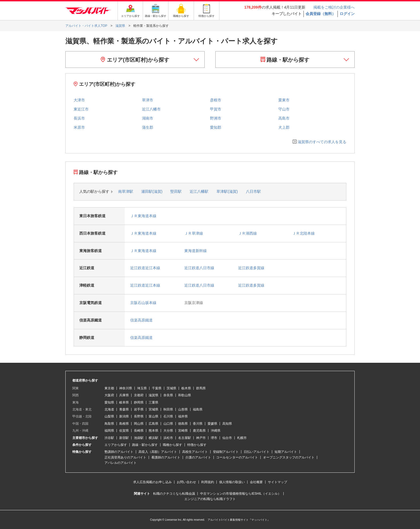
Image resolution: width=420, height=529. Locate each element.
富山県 (153, 416)
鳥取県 (109, 424)
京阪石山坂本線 (143, 303)
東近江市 (81, 109)
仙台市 (227, 438)
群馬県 (201, 388)
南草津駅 (126, 191)
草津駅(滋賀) (227, 191)
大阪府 (109, 395)
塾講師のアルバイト (119, 452)
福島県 (198, 409)
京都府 (139, 395)
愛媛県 (212, 424)
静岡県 (139, 402)
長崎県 (139, 431)
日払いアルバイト (257, 452)
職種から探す (172, 445)
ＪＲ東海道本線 (143, 216)
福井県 (183, 416)
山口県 (168, 424)
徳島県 (183, 424)
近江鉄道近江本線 (145, 268)
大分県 (168, 431)
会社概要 (256, 482)
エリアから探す (116, 445)
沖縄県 (216, 431)
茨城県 (171, 388)
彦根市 (216, 100)
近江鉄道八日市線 (199, 268)
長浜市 (79, 118)
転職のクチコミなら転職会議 (174, 494)
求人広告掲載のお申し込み (152, 482)
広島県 (153, 424)
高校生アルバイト (195, 452)
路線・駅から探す (285, 60)
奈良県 (168, 395)
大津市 (79, 100)
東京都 (109, 388)
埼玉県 (142, 388)
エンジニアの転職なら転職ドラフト (210, 499)
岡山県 (139, 424)
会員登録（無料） (321, 14)
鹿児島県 (199, 431)
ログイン (347, 14)
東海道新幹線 (196, 251)
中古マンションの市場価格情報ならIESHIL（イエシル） (241, 494)
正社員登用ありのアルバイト (125, 457)
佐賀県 (124, 431)
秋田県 (168, 409)
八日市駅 (253, 191)
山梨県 (109, 416)
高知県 (227, 424)
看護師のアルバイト (166, 457)
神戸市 (201, 438)
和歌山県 (185, 395)
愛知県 (109, 402)
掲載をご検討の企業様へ (334, 7)
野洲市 (216, 118)
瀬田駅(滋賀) (152, 191)
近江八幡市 (151, 109)
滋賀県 (153, 395)
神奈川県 (126, 388)
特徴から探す (197, 445)
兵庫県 (124, 395)
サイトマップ (277, 482)
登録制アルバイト (226, 452)
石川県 (168, 416)
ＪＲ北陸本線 (303, 233)
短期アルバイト (286, 452)
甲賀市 (216, 109)
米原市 (79, 127)
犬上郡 (284, 127)
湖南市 (148, 118)
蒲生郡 (148, 127)
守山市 (284, 109)
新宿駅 (124, 438)
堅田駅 (176, 191)
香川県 (198, 424)
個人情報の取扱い (232, 482)
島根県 (124, 424)
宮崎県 (183, 431)
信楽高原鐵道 (141, 320)
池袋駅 (139, 438)
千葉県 (157, 388)
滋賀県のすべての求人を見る (322, 142)
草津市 (148, 100)
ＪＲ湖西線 (247, 233)
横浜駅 (153, 438)
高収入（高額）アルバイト (158, 452)
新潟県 (124, 416)
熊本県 (153, 431)
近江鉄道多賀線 (251, 268)
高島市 (284, 118)
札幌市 (242, 438)
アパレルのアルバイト (121, 463)
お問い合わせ (186, 482)
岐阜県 (124, 402)
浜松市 (168, 438)
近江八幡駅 (199, 191)
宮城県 (153, 409)
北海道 (109, 409)
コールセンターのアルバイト (237, 457)
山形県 (183, 409)
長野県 (139, 416)
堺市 (214, 438)
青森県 (124, 409)
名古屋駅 (185, 438)
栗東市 (284, 100)
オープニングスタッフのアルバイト (289, 457)
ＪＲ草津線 (194, 233)
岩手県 (139, 409)
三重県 (153, 402)
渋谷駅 (109, 438)
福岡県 (109, 431)
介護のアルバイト (198, 457)
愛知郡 (216, 127)
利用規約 (208, 482)
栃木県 (186, 388)
